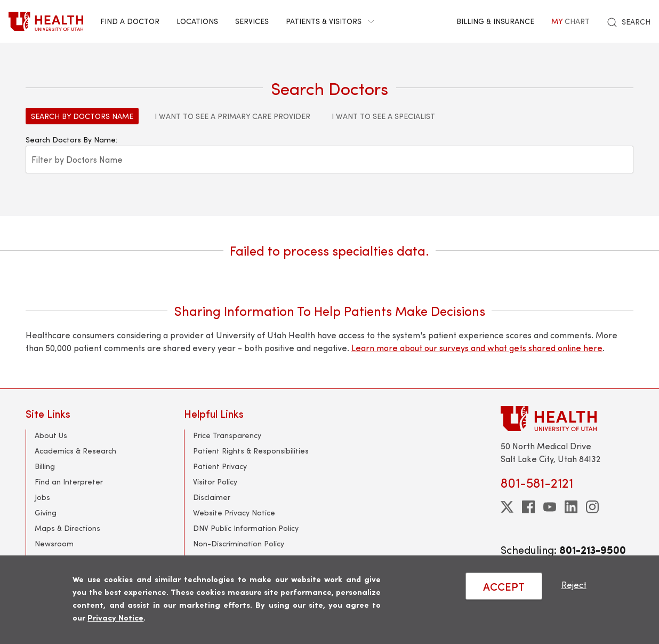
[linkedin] (571, 507)
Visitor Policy (215, 482)
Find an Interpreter (69, 482)
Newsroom (54, 543)
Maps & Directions (67, 528)
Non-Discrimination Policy (239, 543)
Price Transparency (227, 435)
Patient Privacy (220, 466)
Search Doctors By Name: (71, 140)
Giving (46, 512)
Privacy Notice (115, 617)
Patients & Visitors (330, 21)
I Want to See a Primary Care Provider (232, 116)
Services (252, 21)
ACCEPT (504, 586)
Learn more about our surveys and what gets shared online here (477, 348)
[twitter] (507, 507)
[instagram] (592, 507)
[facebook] (528, 507)
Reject (574, 585)
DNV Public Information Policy (246, 528)
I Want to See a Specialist (383, 116)
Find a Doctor (130, 21)
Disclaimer (212, 497)
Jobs (42, 497)
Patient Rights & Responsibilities (251, 451)
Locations (197, 21)
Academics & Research (75, 451)
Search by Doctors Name (82, 116)
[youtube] (550, 507)
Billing (45, 466)
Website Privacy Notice (234, 512)
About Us (51, 435)
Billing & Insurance (495, 21)
